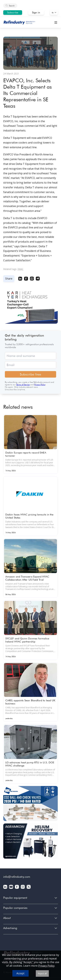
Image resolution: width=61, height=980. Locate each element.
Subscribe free (30, 374)
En (53, 13)
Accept (20, 973)
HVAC (20, 269)
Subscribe (13, 12)
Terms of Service (23, 385)
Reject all (42, 973)
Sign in (36, 12)
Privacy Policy (40, 385)
